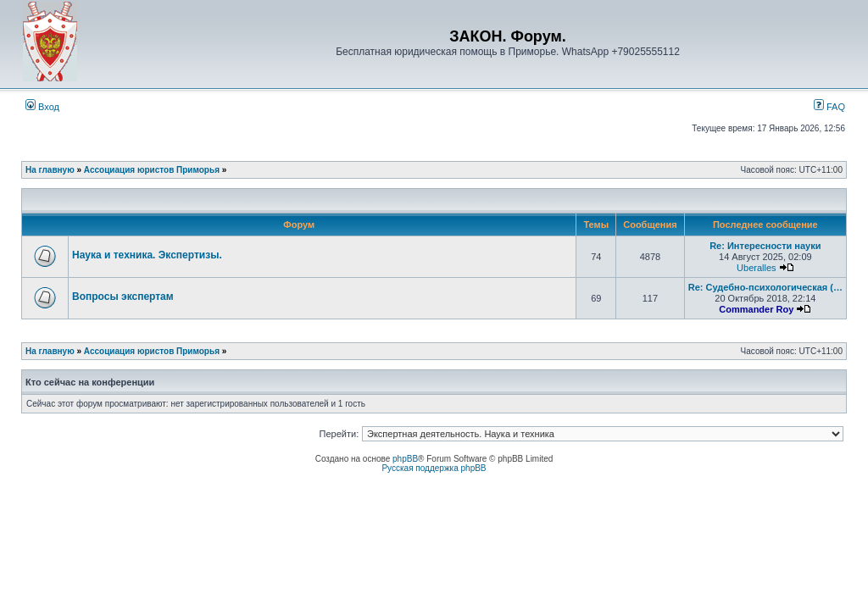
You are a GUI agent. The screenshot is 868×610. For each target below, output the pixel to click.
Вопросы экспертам (123, 297)
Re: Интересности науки (765, 246)
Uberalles (756, 268)
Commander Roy (756, 309)
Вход (42, 107)
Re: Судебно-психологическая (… (765, 287)
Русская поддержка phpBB (434, 468)
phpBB (405, 459)
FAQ (829, 107)
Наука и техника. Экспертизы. (147, 255)
